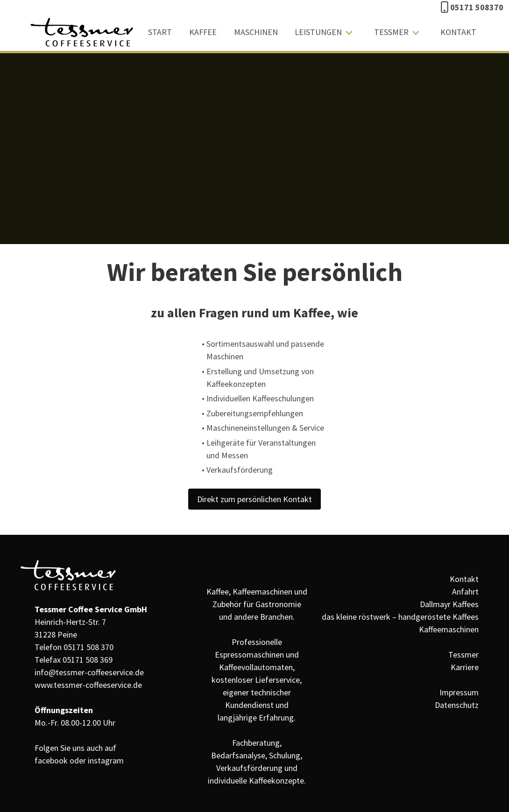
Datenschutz (457, 705)
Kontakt (458, 32)
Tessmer (391, 32)
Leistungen (318, 32)
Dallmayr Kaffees (449, 604)
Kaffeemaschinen (449, 629)
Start (160, 32)
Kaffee (203, 32)
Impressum (459, 692)
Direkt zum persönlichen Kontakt (254, 499)
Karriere (465, 667)
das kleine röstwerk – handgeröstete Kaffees (400, 617)
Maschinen (256, 32)
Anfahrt (465, 591)
